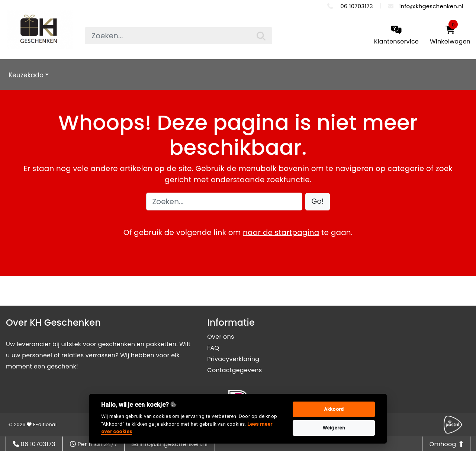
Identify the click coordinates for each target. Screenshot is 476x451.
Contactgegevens (234, 370)
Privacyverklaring (233, 359)
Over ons (221, 337)
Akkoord (334, 409)
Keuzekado (26, 75)
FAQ (213, 348)
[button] (318, 202)
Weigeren (334, 428)
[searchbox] (178, 36)
